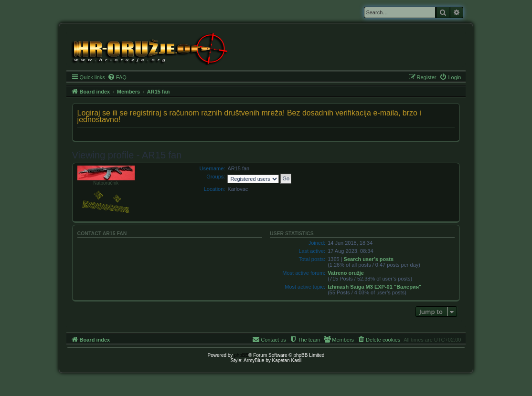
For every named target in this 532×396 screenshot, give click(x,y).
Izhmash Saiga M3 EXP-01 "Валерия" (374, 287)
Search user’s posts (369, 259)
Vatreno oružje (346, 273)
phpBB (241, 355)
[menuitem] (117, 77)
